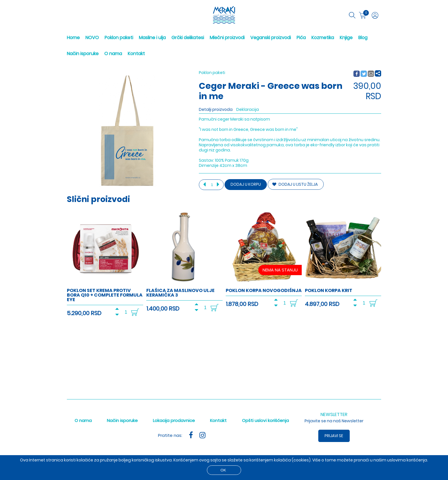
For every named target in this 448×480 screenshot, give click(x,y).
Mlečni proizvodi (227, 38)
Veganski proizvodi (271, 38)
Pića (301, 38)
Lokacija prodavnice (174, 420)
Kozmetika (323, 38)
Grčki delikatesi (188, 38)
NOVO (92, 38)
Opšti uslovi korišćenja (265, 420)
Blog (363, 38)
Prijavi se (334, 436)
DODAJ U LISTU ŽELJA (295, 184)
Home (73, 38)
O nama (113, 54)
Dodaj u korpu (246, 184)
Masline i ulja (152, 38)
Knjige (346, 38)
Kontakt (136, 54)
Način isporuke (83, 54)
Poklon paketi (119, 38)
